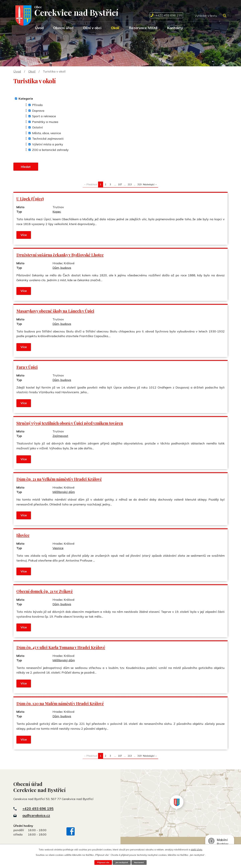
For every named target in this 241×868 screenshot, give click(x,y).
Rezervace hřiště (143, 28)
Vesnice (58, 550)
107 (120, 186)
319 (139, 186)
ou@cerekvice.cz (36, 817)
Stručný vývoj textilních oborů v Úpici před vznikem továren (70, 424)
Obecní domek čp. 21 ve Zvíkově (45, 593)
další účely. (197, 849)
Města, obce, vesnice (47, 133)
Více (24, 236)
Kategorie (26, 99)
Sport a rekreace (44, 116)
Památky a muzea (45, 122)
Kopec (57, 213)
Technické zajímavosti (48, 139)
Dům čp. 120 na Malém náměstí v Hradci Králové (60, 705)
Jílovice (23, 537)
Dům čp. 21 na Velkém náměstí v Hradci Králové (59, 481)
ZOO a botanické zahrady (50, 150)
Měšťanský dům (64, 493)
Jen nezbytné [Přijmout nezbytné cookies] (122, 862)
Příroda (37, 105)
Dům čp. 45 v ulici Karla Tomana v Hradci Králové (61, 649)
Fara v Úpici (27, 368)
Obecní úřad (63, 28)
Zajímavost (60, 437)
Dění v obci (92, 28)
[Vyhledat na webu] (210, 16)
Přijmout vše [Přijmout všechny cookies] (102, 862)
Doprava (38, 111)
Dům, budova (62, 269)
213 (130, 186)
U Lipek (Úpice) (30, 200)
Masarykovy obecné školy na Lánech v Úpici (55, 312)
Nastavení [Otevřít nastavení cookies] (140, 862)
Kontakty (175, 28)
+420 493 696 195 (38, 810)
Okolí (115, 28)
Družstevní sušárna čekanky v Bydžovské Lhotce (60, 256)
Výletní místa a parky (48, 144)
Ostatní (37, 127)
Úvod (39, 28)
